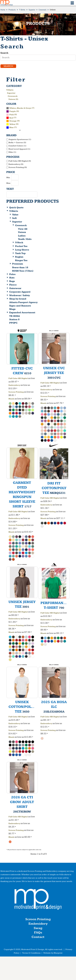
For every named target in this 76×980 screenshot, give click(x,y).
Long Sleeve (22, 250)
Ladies (22, 236)
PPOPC (13, 323)
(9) (13, 121)
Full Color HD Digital (18, 378)
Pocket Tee (21, 246)
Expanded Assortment (22, 313)
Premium (18, 264)
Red (11, 118)
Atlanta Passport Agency (23, 302)
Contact (38, 937)
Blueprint (58, 953)
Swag (38, 928)
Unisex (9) (13, 99)
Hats (12, 278)
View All (23, 229)
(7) (20, 108)
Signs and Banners (20, 306)
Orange (13, 121)
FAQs (38, 933)
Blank (11, 399)
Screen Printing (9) (18, 167)
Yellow (12, 124)
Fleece (13, 285)
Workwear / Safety (20, 295)
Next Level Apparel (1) (19, 149)
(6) (13, 111)
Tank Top (20, 253)
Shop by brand (18, 299)
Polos (12, 274)
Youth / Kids (25, 239)
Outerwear (15, 288)
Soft (14, 218)
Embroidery (14, 385)
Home (3, 10)
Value (15, 215)
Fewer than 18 (20, 268)
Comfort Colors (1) (17, 146)
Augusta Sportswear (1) (20, 139)
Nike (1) (12, 152)
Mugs (12, 309)
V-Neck (19, 243)
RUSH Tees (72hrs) (23, 271)
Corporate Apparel (20, 292)
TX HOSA (15, 316)
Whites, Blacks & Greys (20, 108)
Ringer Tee (21, 260)
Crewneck (42, 10)
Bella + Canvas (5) (17, 143)
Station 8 (14, 320)
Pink (12, 115)
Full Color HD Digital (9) (20, 161)
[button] (38, 900)
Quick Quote (16, 208)
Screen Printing (16, 392)
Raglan (19, 257)
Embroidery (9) (16, 164)
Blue (12, 127)
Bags (12, 281)
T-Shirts (22, 10)
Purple (13, 111)
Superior (32, 10)
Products (12, 10)
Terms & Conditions (31, 953)
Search (4, 53)
